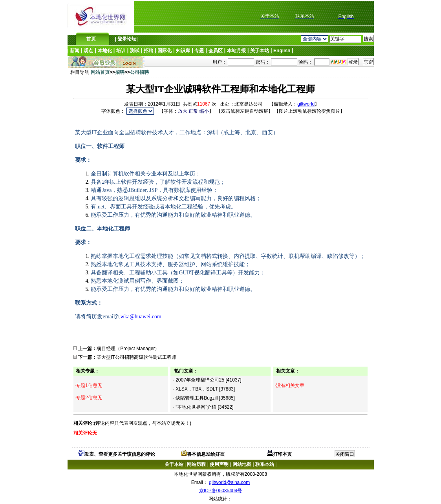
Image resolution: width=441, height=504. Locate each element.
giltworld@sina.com (229, 482)
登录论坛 (126, 39)
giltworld (306, 104)
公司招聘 (139, 72)
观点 (88, 51)
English (282, 51)
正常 (193, 111)
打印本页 (279, 454)
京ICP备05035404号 (220, 491)
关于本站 (260, 51)
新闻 (75, 51)
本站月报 (236, 51)
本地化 (105, 51)
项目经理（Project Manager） (128, 349)
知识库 (183, 51)
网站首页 (100, 72)
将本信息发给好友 (203, 454)
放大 (183, 111)
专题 (199, 51)
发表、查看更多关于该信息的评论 (117, 454)
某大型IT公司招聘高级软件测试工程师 (136, 357)
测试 (135, 51)
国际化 (165, 51)
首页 (91, 39)
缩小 (204, 111)
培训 (121, 51)
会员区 (216, 51)
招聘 (148, 51)
